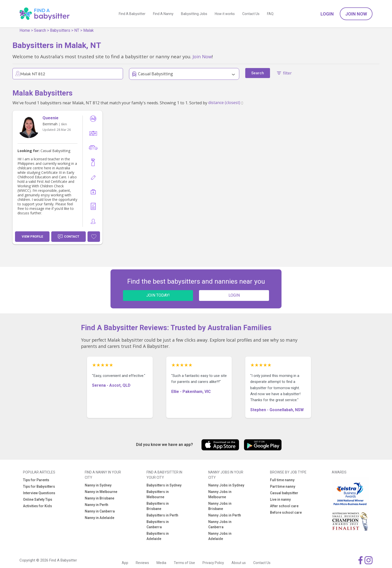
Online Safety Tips (38, 499)
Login (327, 14)
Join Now (356, 14)
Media (161, 563)
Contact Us (251, 14)
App (125, 563)
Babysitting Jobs (194, 14)
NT (77, 30)
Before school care (286, 512)
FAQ (270, 14)
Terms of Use (184, 563)
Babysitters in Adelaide (158, 536)
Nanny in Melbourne (101, 492)
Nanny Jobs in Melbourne (220, 494)
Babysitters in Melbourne (158, 494)
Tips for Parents (36, 480)
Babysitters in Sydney (164, 485)
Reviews (142, 563)
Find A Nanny (163, 14)
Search (40, 30)
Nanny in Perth (96, 505)
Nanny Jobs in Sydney (226, 485)
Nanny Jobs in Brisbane (220, 506)
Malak (88, 30)
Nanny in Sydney (98, 485)
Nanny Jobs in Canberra (220, 524)
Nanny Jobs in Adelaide (220, 536)
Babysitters (60, 30)
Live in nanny (280, 499)
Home (25, 30)
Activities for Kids (37, 506)
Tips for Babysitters (39, 486)
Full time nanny (282, 480)
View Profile (32, 236)
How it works (225, 14)
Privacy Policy (213, 563)
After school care (284, 506)
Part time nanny (283, 486)
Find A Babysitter (132, 14)
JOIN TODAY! (158, 295)
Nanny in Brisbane (99, 498)
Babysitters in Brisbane (158, 506)
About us (239, 563)
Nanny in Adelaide (99, 518)
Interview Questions (39, 493)
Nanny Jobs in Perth (225, 515)
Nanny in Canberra (100, 511)
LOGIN (234, 295)
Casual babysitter (284, 493)
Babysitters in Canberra (158, 524)
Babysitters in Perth (162, 515)
